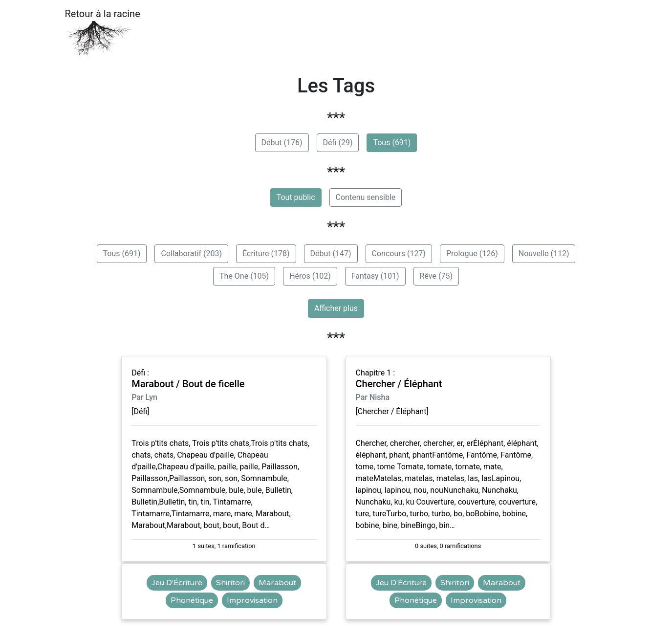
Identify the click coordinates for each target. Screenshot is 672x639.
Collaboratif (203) (191, 253)
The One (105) (244, 276)
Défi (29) (338, 143)
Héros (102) (310, 276)
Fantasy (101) (375, 276)
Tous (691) (392, 143)
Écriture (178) (266, 253)
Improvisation (252, 600)
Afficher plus (336, 308)
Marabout (277, 583)
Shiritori (230, 583)
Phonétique (192, 600)
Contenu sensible (366, 197)
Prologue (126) (472, 253)
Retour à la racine (103, 32)
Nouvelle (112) (544, 253)
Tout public (296, 197)
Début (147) (331, 253)
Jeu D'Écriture (177, 583)
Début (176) (282, 143)
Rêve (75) (436, 276)
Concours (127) (399, 253)
